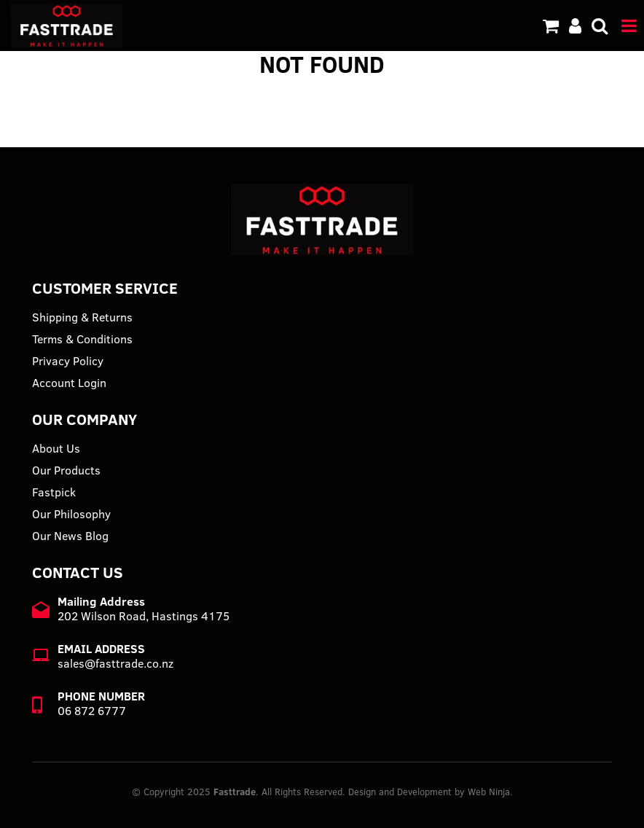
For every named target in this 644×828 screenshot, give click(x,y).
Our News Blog (70, 536)
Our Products (66, 470)
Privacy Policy (68, 361)
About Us (56, 448)
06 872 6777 (92, 711)
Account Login (69, 383)
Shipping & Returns (82, 317)
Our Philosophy (71, 514)
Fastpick (54, 492)
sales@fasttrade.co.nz (115, 663)
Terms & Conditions (82, 339)
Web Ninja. (490, 792)
